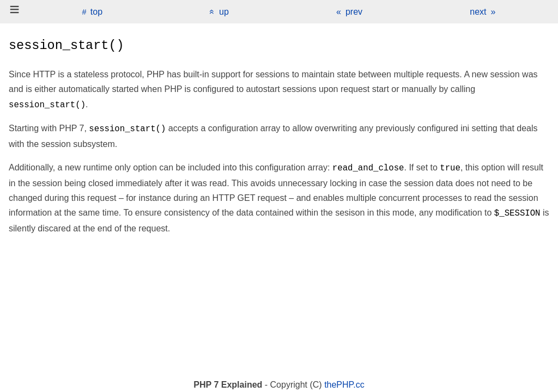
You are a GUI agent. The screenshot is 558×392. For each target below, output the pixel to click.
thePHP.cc (344, 385)
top (96, 12)
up (224, 12)
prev (354, 12)
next (478, 12)
